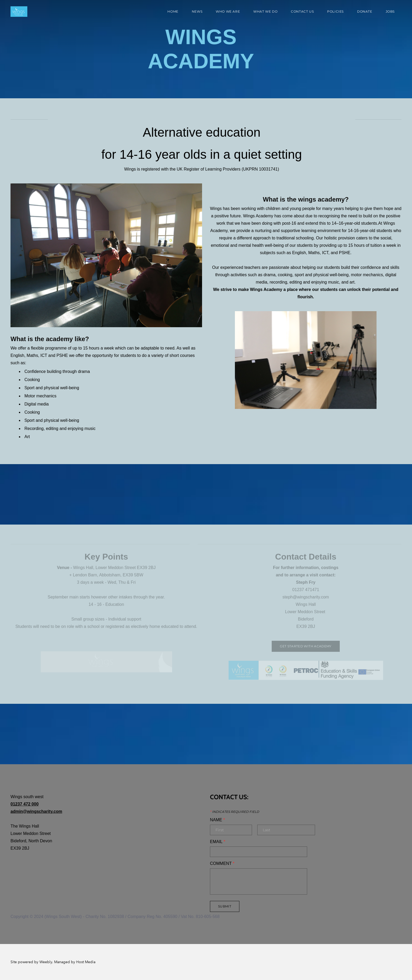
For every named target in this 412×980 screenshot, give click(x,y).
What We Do (265, 11)
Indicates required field (235, 812)
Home (173, 11)
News (197, 11)
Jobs (390, 11)
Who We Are (228, 11)
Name (217, 820)
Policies (335, 11)
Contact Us (302, 11)
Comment (222, 864)
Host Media (86, 962)
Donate (365, 11)
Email (218, 842)
